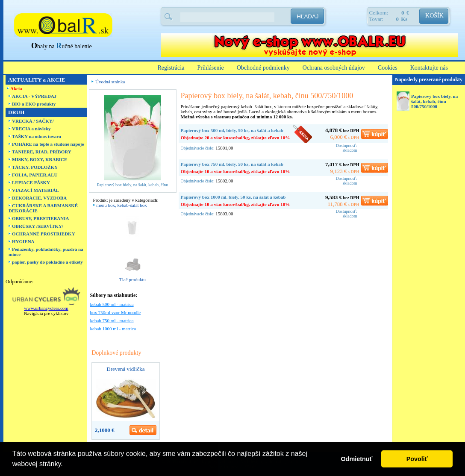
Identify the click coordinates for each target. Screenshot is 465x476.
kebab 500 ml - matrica (112, 304)
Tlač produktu (132, 279)
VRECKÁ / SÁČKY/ (33, 121)
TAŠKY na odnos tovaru (37, 136)
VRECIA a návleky (31, 129)
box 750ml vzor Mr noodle (116, 312)
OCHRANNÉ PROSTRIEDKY (44, 234)
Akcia (16, 88)
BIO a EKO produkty (34, 104)
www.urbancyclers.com (46, 308)
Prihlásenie (210, 68)
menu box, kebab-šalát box (122, 205)
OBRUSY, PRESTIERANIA (40, 218)
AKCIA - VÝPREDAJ (34, 96)
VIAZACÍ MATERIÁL (35, 190)
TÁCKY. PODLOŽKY (35, 167)
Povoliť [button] (417, 459)
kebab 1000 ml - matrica (113, 329)
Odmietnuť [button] (356, 459)
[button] (66, 465)
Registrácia (171, 68)
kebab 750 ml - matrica (112, 320)
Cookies (388, 68)
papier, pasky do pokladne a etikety (47, 262)
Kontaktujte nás (429, 68)
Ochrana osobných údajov (334, 68)
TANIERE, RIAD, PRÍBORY (42, 152)
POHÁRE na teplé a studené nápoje (48, 144)
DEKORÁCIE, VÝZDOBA (39, 198)
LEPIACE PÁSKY (31, 182)
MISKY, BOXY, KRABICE (40, 159)
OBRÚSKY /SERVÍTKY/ (38, 226)
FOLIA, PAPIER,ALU (35, 175)
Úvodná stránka (110, 82)
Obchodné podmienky (263, 68)
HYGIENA (23, 241)
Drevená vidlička (125, 369)
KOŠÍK (434, 16)
